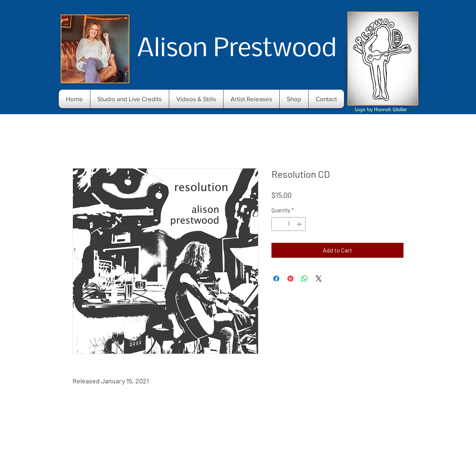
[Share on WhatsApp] (305, 279)
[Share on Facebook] (276, 279)
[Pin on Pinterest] (290, 279)
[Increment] (300, 224)
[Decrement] (277, 224)
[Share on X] (319, 279)
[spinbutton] (289, 224)
